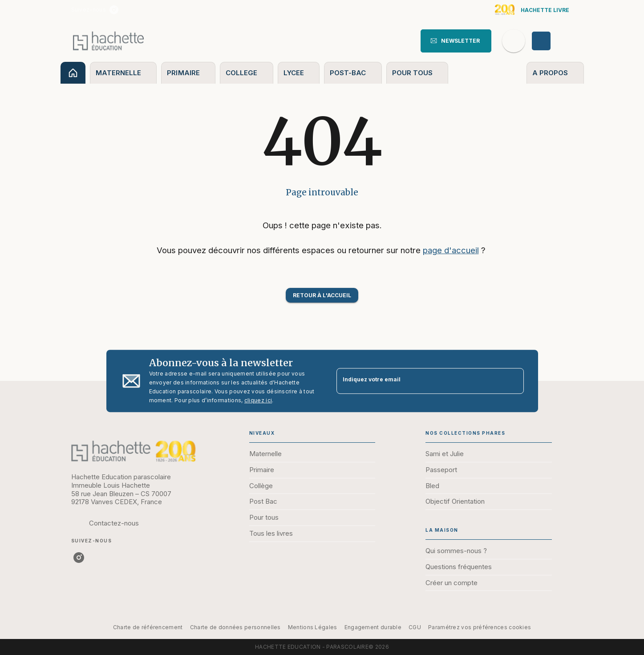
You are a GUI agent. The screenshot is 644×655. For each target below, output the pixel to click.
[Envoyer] (513, 381)
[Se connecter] (551, 41)
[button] (456, 41)
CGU (415, 627)
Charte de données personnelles (235, 627)
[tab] (73, 73)
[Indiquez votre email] (419, 381)
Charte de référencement (148, 627)
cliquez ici (258, 400)
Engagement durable (373, 627)
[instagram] (114, 10)
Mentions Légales (313, 627)
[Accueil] (109, 41)
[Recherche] (514, 41)
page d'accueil (451, 250)
